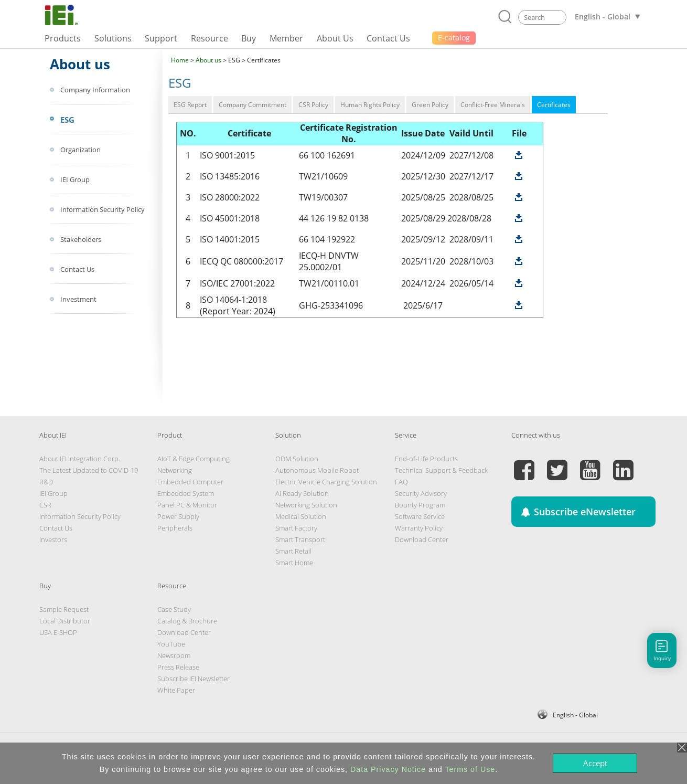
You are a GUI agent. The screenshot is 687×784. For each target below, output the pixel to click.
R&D (46, 482)
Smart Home (294, 563)
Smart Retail (293, 551)
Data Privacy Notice (388, 769)
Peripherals (175, 528)
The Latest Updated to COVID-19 (89, 470)
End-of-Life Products (426, 459)
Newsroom (174, 655)
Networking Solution (306, 505)
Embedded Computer (190, 482)
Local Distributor (65, 621)
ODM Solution (297, 459)
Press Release (178, 667)
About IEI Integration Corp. (80, 459)
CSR (45, 505)
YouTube (171, 644)
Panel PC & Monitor (187, 505)
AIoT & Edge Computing (194, 459)
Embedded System (186, 493)
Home (180, 60)
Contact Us (56, 528)
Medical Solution (301, 516)
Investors (53, 539)
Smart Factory (296, 528)
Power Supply (178, 516)
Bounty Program (420, 505)
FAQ (401, 482)
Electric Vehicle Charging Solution (326, 482)
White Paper (176, 690)
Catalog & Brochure (187, 621)
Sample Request (64, 609)
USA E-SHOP (58, 632)
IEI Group (53, 493)
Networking (175, 470)
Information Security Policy (80, 516)
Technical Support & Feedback (441, 470)
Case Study (174, 609)
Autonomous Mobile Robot (317, 470)
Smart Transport (300, 539)
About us (208, 60)
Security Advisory (421, 493)
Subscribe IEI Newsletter (194, 679)
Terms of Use (470, 769)
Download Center (422, 539)
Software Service (420, 516)
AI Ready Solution (302, 493)
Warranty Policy (419, 528)
